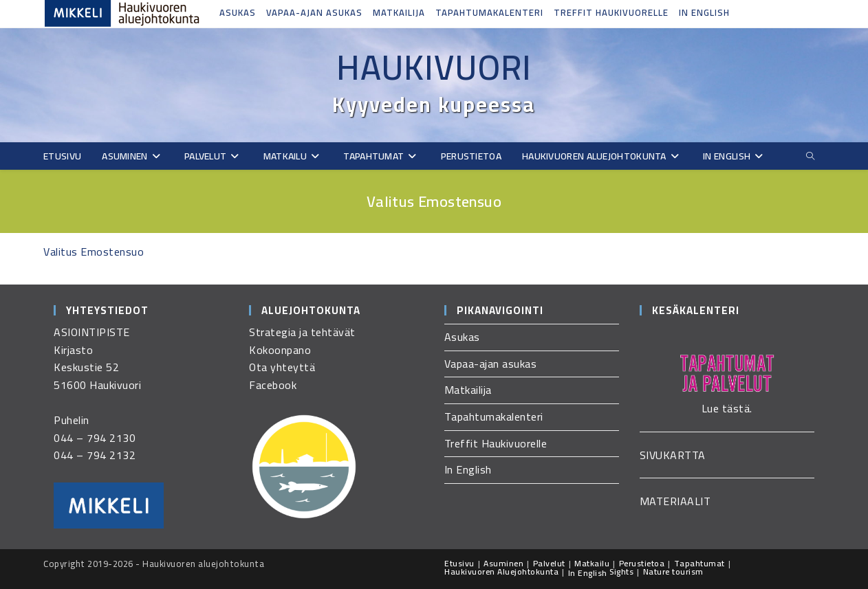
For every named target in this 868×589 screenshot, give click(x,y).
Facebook (273, 385)
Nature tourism (673, 571)
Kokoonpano (280, 350)
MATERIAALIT (675, 501)
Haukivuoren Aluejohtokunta (501, 571)
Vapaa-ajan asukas (314, 12)
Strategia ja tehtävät (302, 332)
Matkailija (399, 12)
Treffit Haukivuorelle (611, 12)
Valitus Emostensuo (94, 252)
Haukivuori (434, 67)
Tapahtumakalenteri (489, 12)
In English (704, 12)
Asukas (238, 12)
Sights (621, 571)
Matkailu (592, 563)
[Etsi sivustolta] (810, 156)
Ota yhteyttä (282, 367)
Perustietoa (642, 563)
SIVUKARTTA (673, 455)
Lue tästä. (727, 408)
